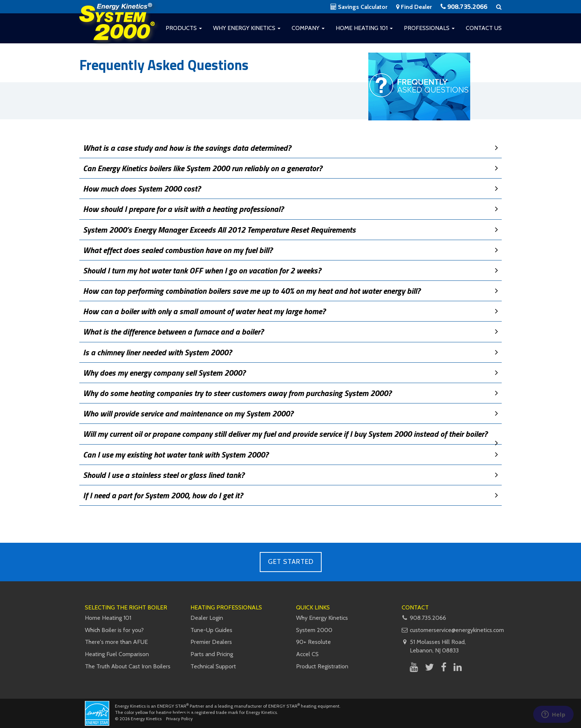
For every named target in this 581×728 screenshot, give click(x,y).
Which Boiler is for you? (114, 630)
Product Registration (322, 666)
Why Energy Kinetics (247, 28)
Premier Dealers (211, 642)
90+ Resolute (313, 642)
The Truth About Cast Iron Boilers (128, 666)
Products (184, 28)
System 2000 (314, 630)
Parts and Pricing (212, 654)
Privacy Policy (179, 719)
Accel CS (307, 654)
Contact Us (484, 28)
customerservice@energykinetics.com (457, 630)
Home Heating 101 (364, 28)
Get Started (291, 562)
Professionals (429, 28)
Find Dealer (414, 7)
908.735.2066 (464, 6)
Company (308, 28)
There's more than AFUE (116, 642)
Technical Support (213, 666)
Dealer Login (207, 618)
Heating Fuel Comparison (117, 654)
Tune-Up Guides (211, 630)
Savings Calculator (359, 7)
